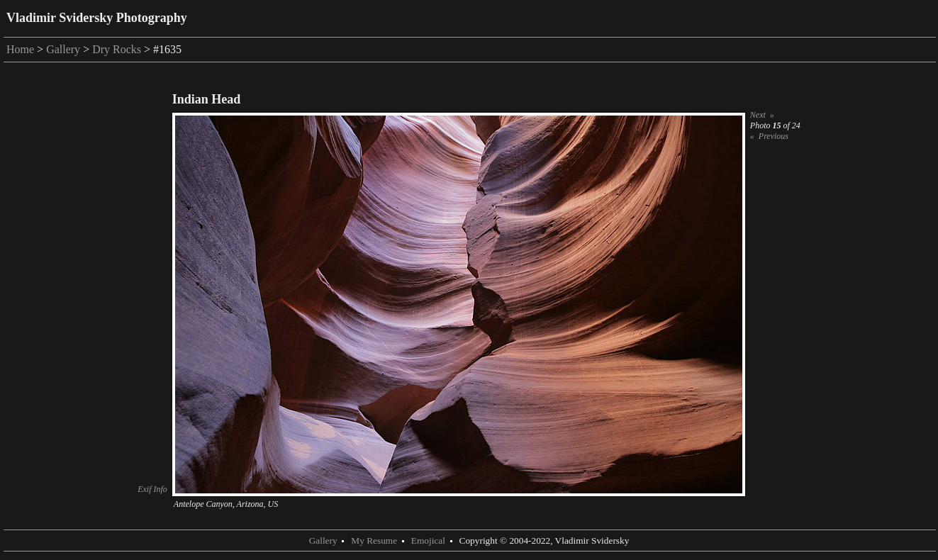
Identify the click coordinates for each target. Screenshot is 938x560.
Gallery (63, 49)
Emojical (428, 541)
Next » (762, 115)
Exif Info (152, 489)
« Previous (769, 136)
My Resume (374, 541)
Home (20, 49)
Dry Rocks (117, 49)
